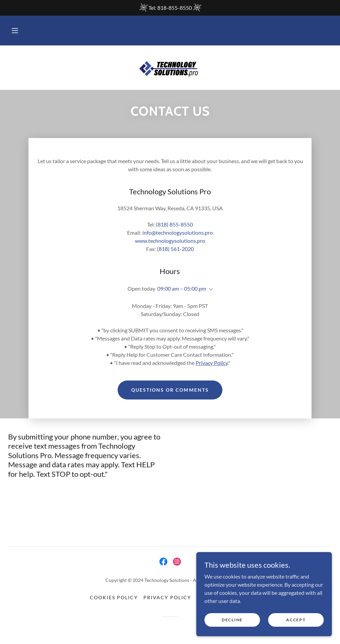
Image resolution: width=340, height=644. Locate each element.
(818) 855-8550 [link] (174, 224)
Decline (232, 620)
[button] (15, 31)
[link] (170, 67)
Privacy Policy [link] (167, 597)
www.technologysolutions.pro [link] (170, 241)
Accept (296, 620)
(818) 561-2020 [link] (175, 249)
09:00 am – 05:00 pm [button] (182, 288)
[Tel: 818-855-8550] (170, 8)
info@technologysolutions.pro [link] (178, 232)
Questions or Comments (170, 390)
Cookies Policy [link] (114, 597)
